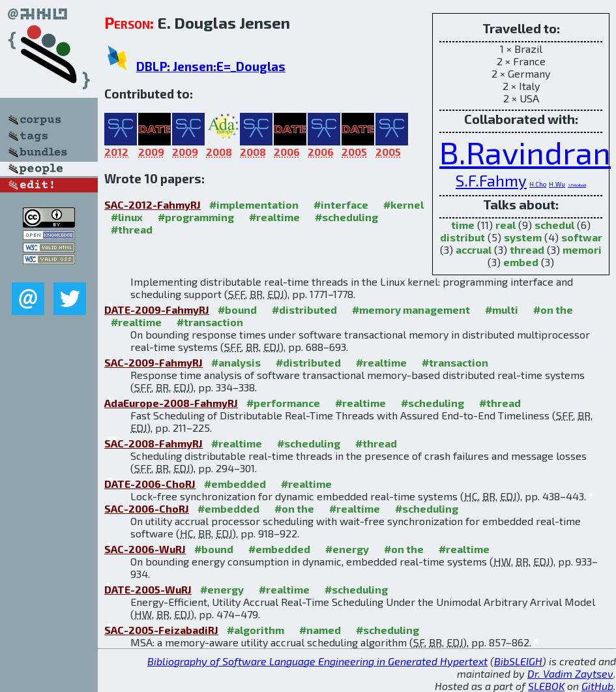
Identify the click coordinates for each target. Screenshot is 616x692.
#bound (237, 309)
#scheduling (346, 217)
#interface (341, 204)
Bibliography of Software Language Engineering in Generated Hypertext (317, 661)
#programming (196, 217)
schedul (554, 225)
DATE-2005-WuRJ (148, 589)
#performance (283, 403)
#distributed (304, 309)
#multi (502, 309)
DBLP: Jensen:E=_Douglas (211, 66)
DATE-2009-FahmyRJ (157, 309)
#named (320, 630)
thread (527, 249)
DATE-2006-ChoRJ (150, 484)
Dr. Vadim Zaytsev (570, 673)
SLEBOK (546, 686)
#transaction (210, 322)
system (523, 237)
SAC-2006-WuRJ (145, 549)
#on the (553, 309)
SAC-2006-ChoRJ (147, 508)
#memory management (411, 309)
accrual (474, 249)
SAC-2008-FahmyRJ (154, 443)
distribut (462, 237)
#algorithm (256, 630)
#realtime (274, 217)
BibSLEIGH (518, 661)
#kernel (403, 204)
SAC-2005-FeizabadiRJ (161, 630)
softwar (582, 237)
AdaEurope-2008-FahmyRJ (171, 403)
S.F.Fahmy (491, 180)
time (463, 225)
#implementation (254, 204)
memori (582, 249)
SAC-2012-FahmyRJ (153, 204)
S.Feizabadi (577, 185)
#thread (132, 229)
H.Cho (538, 184)
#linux (127, 217)
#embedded (235, 484)
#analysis (236, 362)
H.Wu (557, 184)
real (506, 225)
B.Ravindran (525, 152)
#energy (347, 549)
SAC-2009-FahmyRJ (154, 362)
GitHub (597, 686)
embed (521, 262)
